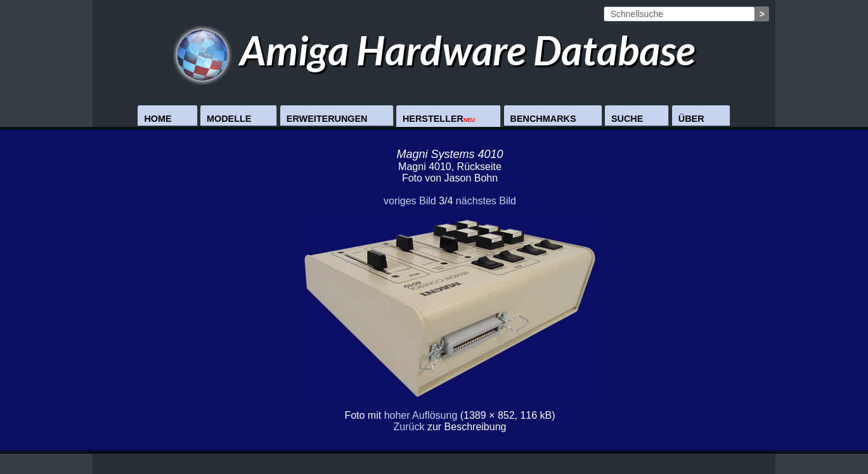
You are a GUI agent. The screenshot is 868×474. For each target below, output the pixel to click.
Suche (627, 119)
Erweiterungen (327, 119)
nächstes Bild (486, 201)
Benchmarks (543, 119)
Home (158, 119)
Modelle (229, 119)
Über (691, 119)
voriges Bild (410, 201)
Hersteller (439, 119)
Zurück (409, 427)
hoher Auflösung (421, 415)
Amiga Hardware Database (434, 50)
